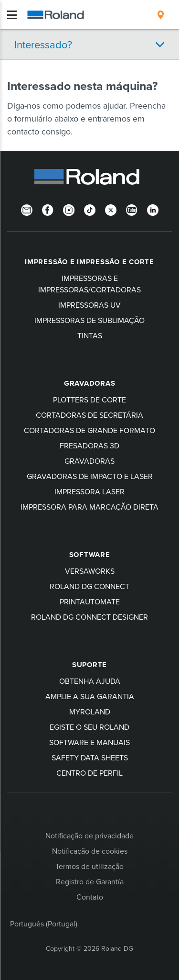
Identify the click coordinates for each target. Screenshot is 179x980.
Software (90, 555)
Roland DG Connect (89, 586)
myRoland (90, 712)
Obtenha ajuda (90, 681)
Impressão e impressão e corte (89, 262)
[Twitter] (111, 210)
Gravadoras (90, 383)
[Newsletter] (27, 210)
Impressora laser (89, 491)
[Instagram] (69, 210)
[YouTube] (132, 210)
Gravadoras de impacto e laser (90, 476)
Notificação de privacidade (89, 835)
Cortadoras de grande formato (89, 430)
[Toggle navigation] (12, 15)
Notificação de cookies (90, 851)
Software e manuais (89, 742)
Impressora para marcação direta (89, 507)
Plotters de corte (89, 400)
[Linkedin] (153, 210)
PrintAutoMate (90, 601)
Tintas (90, 335)
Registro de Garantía (90, 881)
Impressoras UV (89, 305)
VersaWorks (90, 571)
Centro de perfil (89, 773)
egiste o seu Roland (89, 727)
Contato (90, 897)
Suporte (89, 665)
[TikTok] (90, 210)
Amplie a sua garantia (90, 696)
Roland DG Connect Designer (89, 617)
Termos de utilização (89, 866)
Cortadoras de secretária (89, 415)
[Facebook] (48, 210)
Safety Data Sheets (90, 757)
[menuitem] (161, 15)
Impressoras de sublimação (89, 320)
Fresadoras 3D (89, 445)
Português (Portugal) (44, 924)
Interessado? (43, 44)
